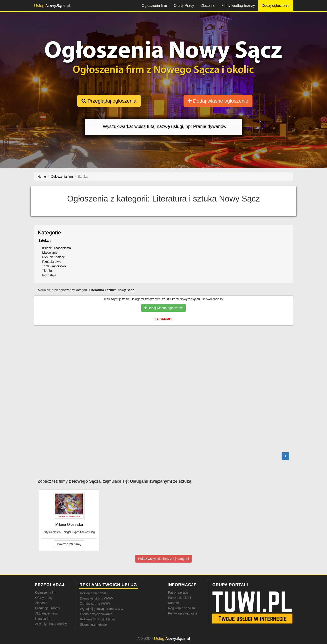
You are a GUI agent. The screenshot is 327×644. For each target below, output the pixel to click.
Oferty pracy (44, 598)
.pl (52, 6)
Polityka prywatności (182, 613)
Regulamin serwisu (181, 608)
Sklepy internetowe (93, 624)
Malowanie (50, 253)
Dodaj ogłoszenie (276, 6)
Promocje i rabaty (48, 608)
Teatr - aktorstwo (54, 266)
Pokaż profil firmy (69, 544)
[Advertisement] (163, 348)
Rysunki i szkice (54, 257)
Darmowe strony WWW (96, 598)
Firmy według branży (238, 6)
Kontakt (173, 603)
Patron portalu (178, 592)
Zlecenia (208, 6)
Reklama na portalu (94, 593)
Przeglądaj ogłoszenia (109, 101)
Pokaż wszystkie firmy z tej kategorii (163, 559)
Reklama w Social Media (97, 619)
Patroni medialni (179, 598)
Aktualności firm (46, 613)
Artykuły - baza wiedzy (51, 624)
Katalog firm (44, 619)
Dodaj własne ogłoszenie (218, 101)
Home (42, 177)
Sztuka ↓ (45, 241)
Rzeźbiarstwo (52, 262)
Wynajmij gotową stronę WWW (102, 609)
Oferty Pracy (184, 6)
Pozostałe (49, 275)
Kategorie (49, 232)
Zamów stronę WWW (95, 604)
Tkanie (47, 271)
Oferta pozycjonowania (96, 614)
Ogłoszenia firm (154, 6)
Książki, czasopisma (57, 248)
